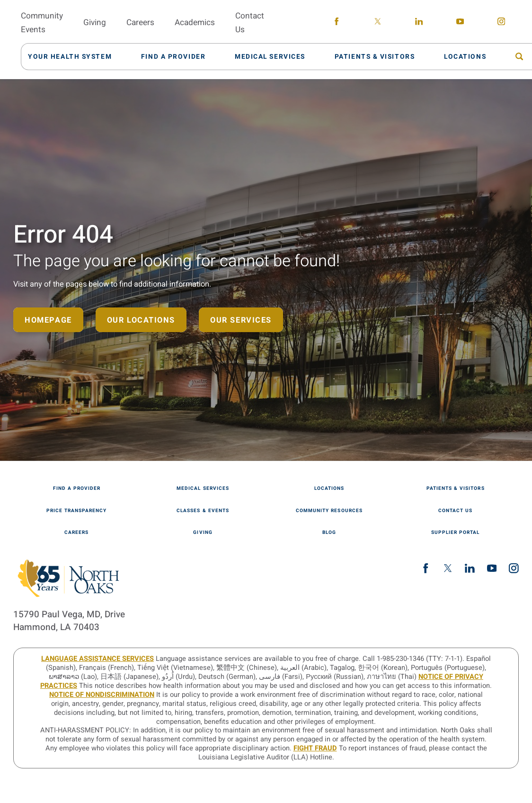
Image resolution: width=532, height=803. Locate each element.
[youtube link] (460, 23)
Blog (329, 532)
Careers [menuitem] (140, 23)
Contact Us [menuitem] (250, 23)
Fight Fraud (315, 748)
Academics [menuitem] (195, 23)
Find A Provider (77, 488)
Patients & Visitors (455, 488)
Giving (203, 532)
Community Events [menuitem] (42, 23)
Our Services (241, 320)
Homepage (48, 320)
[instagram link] (501, 23)
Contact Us (455, 511)
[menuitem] (75, 57)
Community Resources (329, 511)
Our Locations (141, 320)
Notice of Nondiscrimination (102, 695)
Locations (329, 488)
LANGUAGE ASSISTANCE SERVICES (98, 659)
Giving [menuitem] (95, 23)
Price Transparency (76, 511)
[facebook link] (336, 23)
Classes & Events (203, 511)
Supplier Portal (455, 532)
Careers (76, 532)
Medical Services (203, 488)
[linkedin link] (419, 23)
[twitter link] (377, 23)
